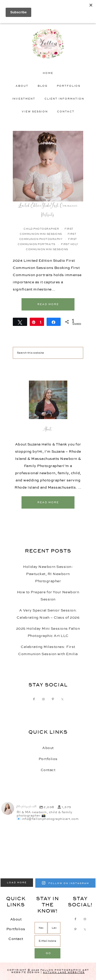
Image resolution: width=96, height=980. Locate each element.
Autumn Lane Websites (64, 972)
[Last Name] (54, 928)
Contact (48, 770)
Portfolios (48, 759)
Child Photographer (41, 229)
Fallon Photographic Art (48, 44)
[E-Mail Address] (47, 941)
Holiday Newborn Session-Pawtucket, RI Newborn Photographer (48, 574)
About (48, 430)
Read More (48, 304)
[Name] (41, 928)
